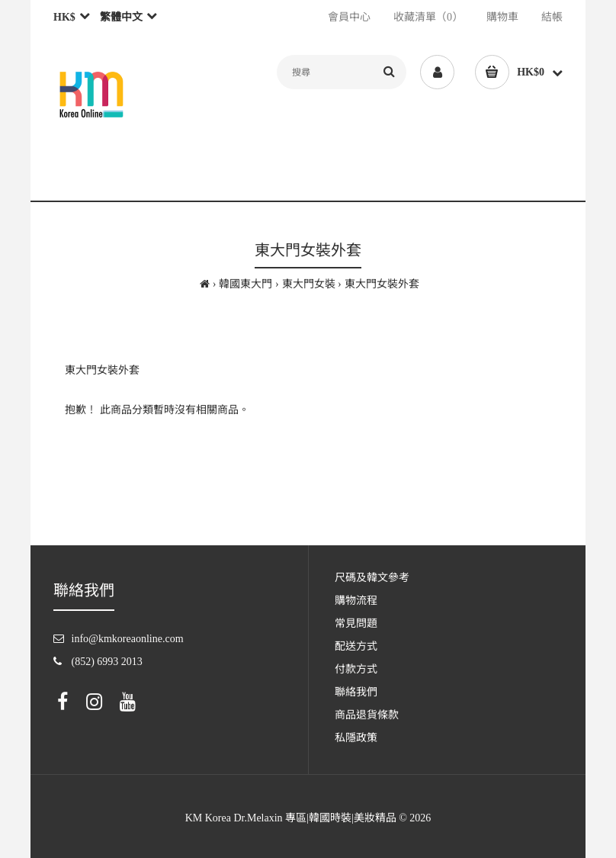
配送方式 (356, 646)
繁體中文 (121, 17)
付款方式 (356, 669)
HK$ (64, 17)
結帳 (552, 17)
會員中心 (349, 17)
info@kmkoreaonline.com (128, 639)
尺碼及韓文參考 (372, 578)
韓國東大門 (245, 284)
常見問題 (356, 623)
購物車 (502, 17)
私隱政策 (356, 738)
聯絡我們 (356, 692)
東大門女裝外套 (382, 284)
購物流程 (356, 601)
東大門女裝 (309, 284)
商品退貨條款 (367, 715)
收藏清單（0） (428, 17)
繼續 (518, 450)
